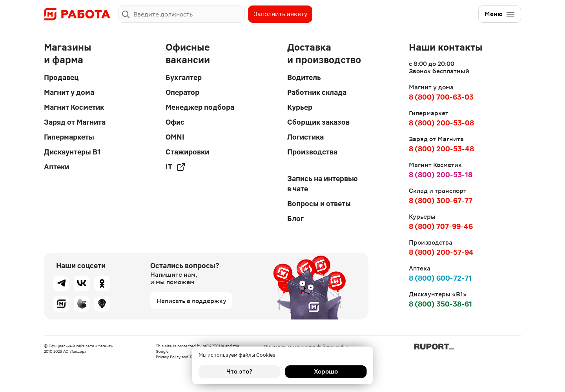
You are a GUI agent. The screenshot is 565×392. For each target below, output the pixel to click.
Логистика (305, 137)
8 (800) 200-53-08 (441, 123)
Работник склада (317, 92)
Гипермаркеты (69, 137)
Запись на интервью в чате (323, 184)
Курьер (300, 107)
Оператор (182, 92)
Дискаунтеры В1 (72, 152)
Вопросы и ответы (319, 204)
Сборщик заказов (318, 122)
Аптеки (56, 167)
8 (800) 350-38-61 (440, 304)
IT (176, 167)
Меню (500, 14)
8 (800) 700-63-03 (441, 97)
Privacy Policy (168, 357)
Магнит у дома (69, 92)
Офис (175, 122)
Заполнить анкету (280, 14)
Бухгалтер (184, 77)
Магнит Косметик (74, 107)
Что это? (239, 371)
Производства (312, 152)
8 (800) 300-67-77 (441, 201)
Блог (295, 219)
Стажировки (187, 152)
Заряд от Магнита (75, 122)
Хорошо (326, 371)
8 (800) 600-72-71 (440, 278)
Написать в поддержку (191, 301)
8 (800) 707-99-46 (441, 226)
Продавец (61, 77)
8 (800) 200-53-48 (441, 149)
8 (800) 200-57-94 (441, 252)
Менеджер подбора (200, 107)
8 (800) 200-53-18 (441, 175)
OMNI (175, 137)
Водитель (304, 77)
